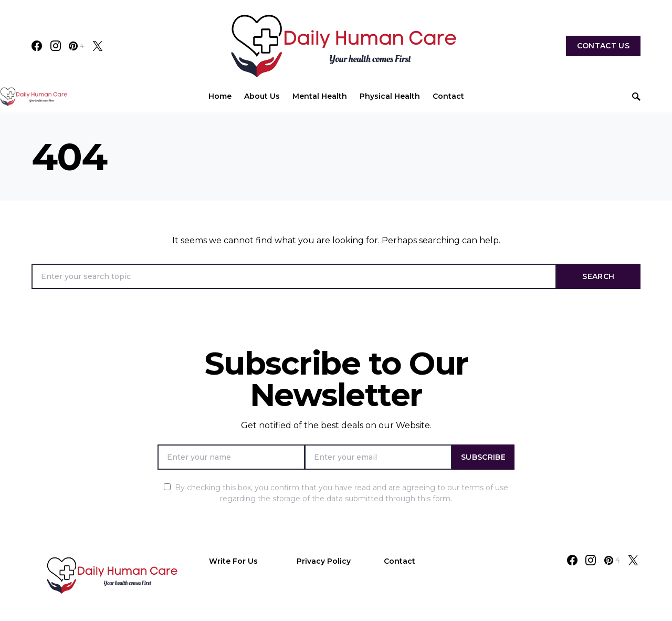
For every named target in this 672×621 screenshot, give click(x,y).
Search (598, 276)
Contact (400, 561)
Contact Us (603, 46)
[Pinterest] (76, 46)
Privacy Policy (324, 561)
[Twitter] (98, 46)
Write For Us (233, 561)
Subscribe (483, 457)
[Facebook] (37, 46)
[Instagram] (56, 46)
